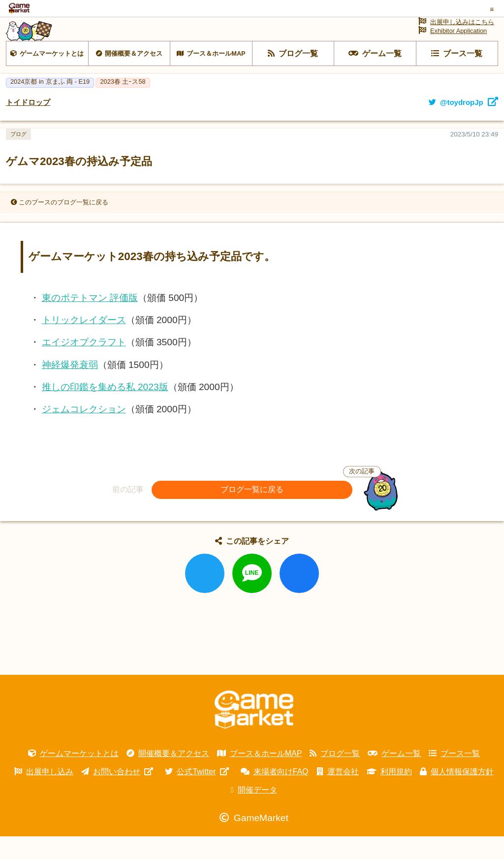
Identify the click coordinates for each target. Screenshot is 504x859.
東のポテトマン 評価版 (90, 320)
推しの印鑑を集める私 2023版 (105, 410)
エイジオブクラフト (84, 365)
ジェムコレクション (84, 432)
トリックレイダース (84, 343)
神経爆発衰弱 (70, 387)
